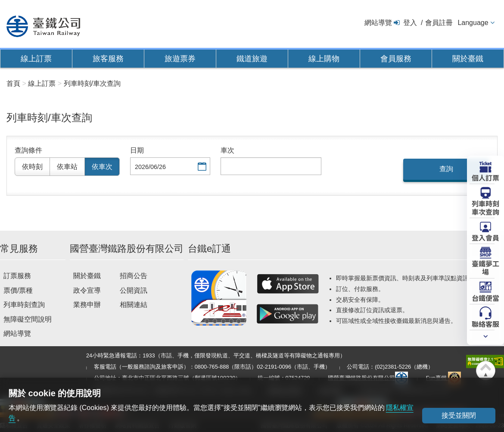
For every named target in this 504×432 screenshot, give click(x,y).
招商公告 (134, 276)
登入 (410, 23)
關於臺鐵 (468, 59)
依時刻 (32, 167)
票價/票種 (18, 290)
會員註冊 (439, 23)
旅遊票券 (180, 59)
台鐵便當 (485, 297)
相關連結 (134, 305)
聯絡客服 (485, 323)
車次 (227, 150)
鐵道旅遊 (252, 59)
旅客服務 (108, 59)
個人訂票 (485, 177)
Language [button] (473, 23)
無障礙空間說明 (28, 319)
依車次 (102, 167)
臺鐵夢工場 (485, 267)
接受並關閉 (459, 415)
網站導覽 (378, 23)
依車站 (67, 167)
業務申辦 (87, 305)
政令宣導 (87, 290)
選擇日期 (201, 167)
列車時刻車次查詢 (485, 207)
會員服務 (396, 59)
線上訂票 (36, 59)
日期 (137, 150)
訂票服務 (17, 276)
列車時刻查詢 (24, 305)
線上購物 (324, 59)
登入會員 (485, 237)
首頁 (13, 83)
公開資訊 (134, 290)
